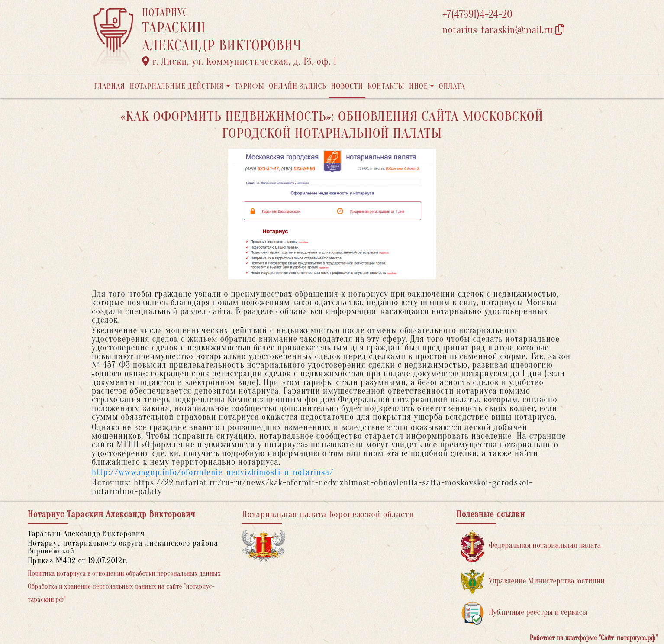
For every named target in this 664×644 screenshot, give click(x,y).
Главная (110, 86)
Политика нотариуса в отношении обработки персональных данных (124, 573)
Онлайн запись (298, 86)
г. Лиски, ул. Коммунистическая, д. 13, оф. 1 (239, 61)
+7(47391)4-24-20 (477, 15)
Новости (347, 86)
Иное (419, 86)
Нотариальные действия (177, 86)
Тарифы (250, 86)
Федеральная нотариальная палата (531, 546)
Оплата (452, 86)
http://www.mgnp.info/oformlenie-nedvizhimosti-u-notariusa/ (213, 472)
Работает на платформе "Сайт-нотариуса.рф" (594, 638)
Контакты (386, 86)
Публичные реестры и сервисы (524, 613)
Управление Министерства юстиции (533, 581)
